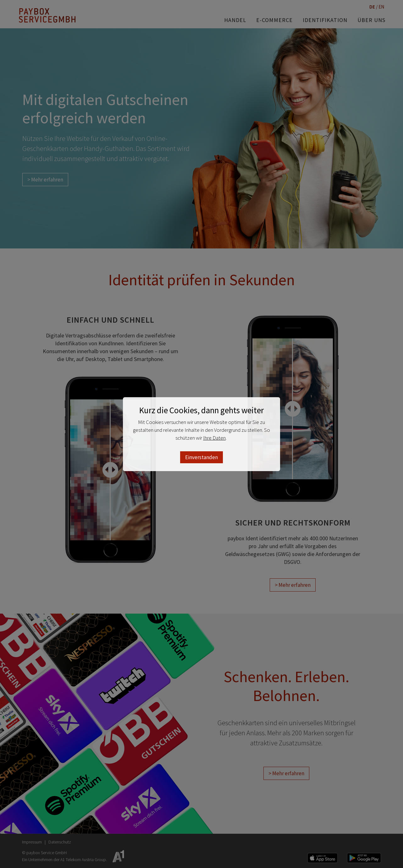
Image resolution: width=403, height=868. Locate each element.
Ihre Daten (214, 438)
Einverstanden (201, 457)
